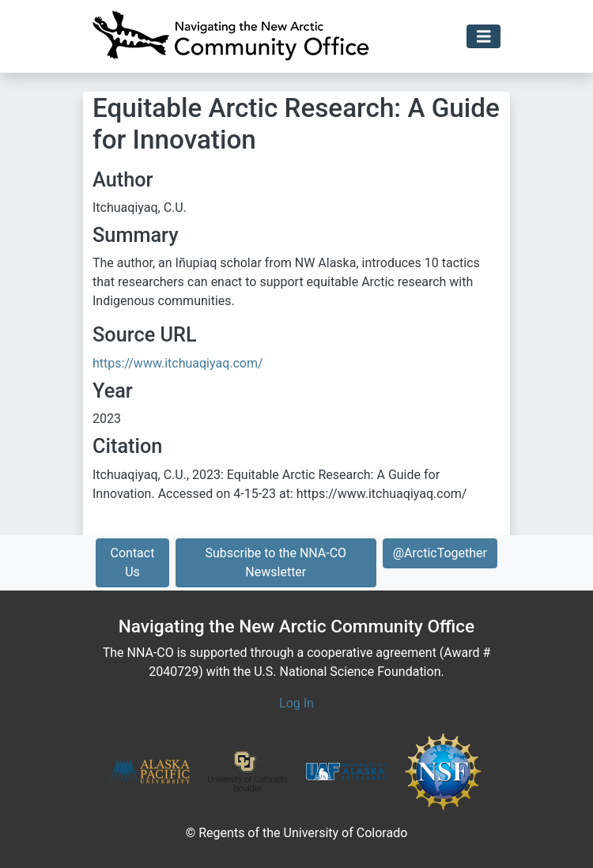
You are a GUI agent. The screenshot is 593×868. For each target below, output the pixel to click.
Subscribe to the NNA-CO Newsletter (276, 562)
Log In (296, 703)
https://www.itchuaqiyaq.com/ (178, 363)
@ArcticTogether (440, 553)
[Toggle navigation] (484, 37)
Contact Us (133, 562)
